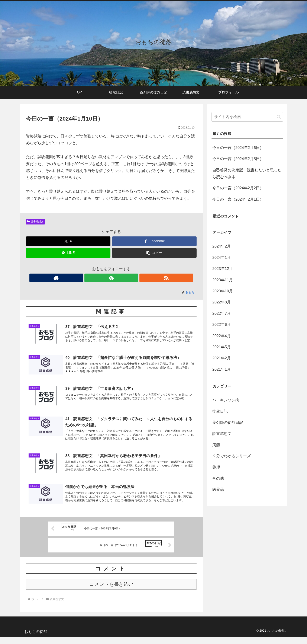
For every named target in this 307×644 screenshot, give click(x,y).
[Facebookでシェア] (154, 241)
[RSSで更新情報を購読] (121, 278)
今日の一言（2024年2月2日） (238, 188)
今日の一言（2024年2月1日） (238, 199)
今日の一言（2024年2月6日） (238, 148)
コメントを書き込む (111, 591)
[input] (247, 117)
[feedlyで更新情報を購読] (111, 278)
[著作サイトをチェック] (101, 278)
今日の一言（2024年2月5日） (238, 159)
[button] (154, 253)
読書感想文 (35, 221)
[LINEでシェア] (68, 253)
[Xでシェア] (68, 241)
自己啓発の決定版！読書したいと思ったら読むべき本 (247, 173)
